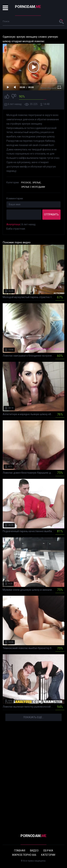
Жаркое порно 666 (24, 855)
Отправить (51, 214)
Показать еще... (34, 717)
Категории (48, 855)
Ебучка (48, 851)
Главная (20, 851)
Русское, (26, 183)
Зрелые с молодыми (33, 187)
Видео (34, 851)
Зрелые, (37, 183)
